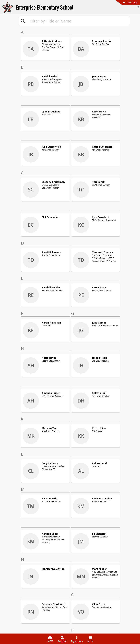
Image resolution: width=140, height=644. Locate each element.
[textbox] (78, 21)
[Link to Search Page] (137, 7)
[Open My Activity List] (77, 639)
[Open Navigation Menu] (90, 639)
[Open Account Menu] (62, 639)
